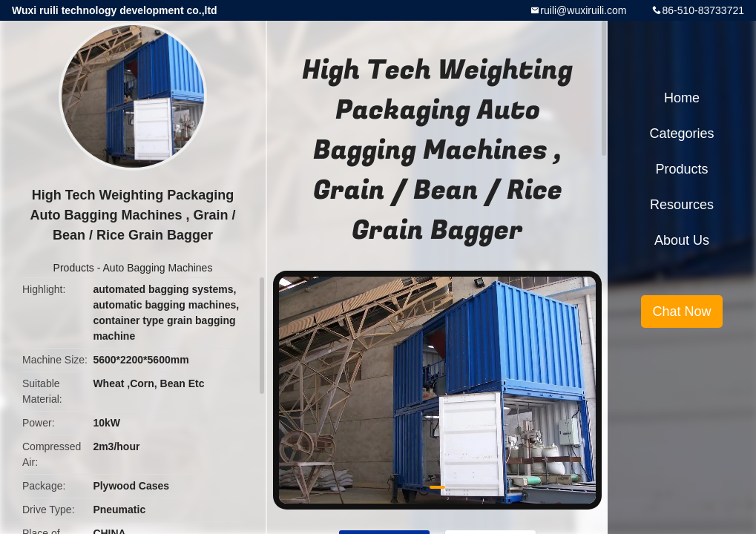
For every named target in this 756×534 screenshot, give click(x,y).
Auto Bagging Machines (158, 268)
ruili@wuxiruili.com (583, 10)
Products (74, 268)
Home (682, 98)
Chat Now (681, 311)
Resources (682, 205)
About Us (682, 240)
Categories (681, 133)
